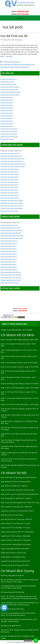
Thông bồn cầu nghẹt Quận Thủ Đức (12, 200)
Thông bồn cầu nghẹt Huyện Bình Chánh (13, 164)
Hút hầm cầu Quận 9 (7, 103)
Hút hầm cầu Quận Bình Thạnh (10, 95)
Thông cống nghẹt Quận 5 (8, 251)
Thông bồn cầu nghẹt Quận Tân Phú (12, 206)
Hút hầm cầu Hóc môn (7, 82)
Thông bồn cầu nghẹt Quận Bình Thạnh (13, 166)
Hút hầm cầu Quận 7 (7, 121)
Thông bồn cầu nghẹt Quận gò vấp (11, 156)
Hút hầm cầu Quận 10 (7, 126)
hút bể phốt (7, 64)
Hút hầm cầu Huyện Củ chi (9, 79)
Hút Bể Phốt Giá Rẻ (14, 36)
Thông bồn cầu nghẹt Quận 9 (9, 174)
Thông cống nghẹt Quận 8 (8, 267)
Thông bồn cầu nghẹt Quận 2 (9, 187)
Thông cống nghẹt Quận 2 (8, 259)
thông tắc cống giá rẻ (22, 67)
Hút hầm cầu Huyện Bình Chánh (10, 92)
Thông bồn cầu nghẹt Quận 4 (9, 182)
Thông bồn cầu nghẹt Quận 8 (9, 195)
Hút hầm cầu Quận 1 (7, 118)
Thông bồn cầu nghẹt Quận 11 (10, 172)
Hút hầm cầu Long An (7, 139)
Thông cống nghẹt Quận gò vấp (10, 228)
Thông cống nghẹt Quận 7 (8, 264)
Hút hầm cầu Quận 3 (7, 113)
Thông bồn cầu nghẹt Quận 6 (9, 177)
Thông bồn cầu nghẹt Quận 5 (9, 179)
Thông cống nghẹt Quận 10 (9, 270)
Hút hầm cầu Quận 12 (7, 97)
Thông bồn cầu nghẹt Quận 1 (9, 190)
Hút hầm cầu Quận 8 (7, 123)
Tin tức (18, 62)
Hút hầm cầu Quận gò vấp (8, 84)
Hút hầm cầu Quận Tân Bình (9, 131)
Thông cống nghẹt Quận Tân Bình (11, 275)
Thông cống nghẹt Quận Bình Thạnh (12, 238)
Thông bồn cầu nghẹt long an (10, 211)
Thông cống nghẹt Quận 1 (8, 262)
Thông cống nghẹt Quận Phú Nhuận (12, 230)
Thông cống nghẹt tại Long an (10, 283)
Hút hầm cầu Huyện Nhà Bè (9, 137)
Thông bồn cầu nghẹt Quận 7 (9, 193)
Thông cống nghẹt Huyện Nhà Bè (11, 280)
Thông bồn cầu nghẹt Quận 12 (10, 169)
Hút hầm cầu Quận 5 (7, 108)
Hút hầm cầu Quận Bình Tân (9, 89)
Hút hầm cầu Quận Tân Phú (9, 134)
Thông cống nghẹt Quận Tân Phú (11, 277)
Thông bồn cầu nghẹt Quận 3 (9, 185)
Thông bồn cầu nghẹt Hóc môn (10, 153)
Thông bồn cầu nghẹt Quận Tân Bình (12, 203)
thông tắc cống (9, 67)
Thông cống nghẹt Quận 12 (9, 241)
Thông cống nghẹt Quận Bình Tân (11, 233)
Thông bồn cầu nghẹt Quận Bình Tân (12, 161)
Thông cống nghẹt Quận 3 (8, 256)
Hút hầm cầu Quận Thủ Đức (9, 129)
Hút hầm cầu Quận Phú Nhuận (10, 87)
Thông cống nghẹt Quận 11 (9, 243)
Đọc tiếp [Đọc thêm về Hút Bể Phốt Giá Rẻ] (9, 56)
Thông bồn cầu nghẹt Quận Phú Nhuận (13, 159)
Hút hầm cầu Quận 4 (7, 110)
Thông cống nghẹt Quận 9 (8, 246)
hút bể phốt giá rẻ (9, 62)
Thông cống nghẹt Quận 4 (8, 254)
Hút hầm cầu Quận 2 (7, 116)
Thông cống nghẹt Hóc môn (9, 225)
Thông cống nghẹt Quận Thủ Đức (11, 272)
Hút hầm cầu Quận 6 (7, 105)
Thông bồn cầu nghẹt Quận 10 (10, 198)
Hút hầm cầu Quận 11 (7, 100)
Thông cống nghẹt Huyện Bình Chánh (12, 236)
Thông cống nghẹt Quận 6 (8, 249)
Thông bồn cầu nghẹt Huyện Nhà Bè (12, 208)
